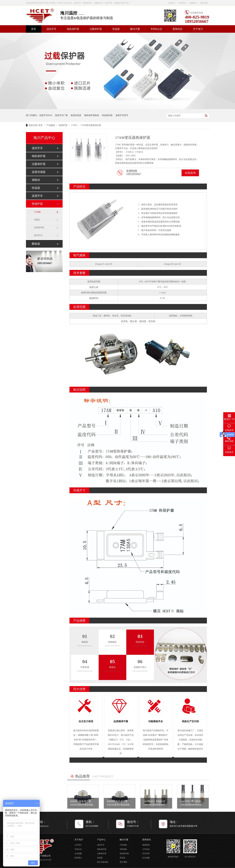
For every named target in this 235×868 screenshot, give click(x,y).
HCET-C (38, 235)
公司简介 (78, 845)
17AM (74, 125)
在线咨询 (190, 173)
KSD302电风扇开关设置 (120, 801)
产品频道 (51, 125)
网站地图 (204, 3)
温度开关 (37, 196)
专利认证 (78, 849)
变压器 (122, 858)
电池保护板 (124, 853)
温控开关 (51, 29)
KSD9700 (39, 228)
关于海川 (198, 29)
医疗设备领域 (103, 862)
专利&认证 (156, 29)
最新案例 (146, 845)
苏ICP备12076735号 (44, 860)
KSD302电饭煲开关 (81, 801)
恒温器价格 (107, 115)
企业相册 (78, 853)
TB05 (37, 220)
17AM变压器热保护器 (91, 125)
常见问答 (146, 853)
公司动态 (146, 849)
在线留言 (172, 3)
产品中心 (101, 840)
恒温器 (116, 29)
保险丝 (36, 180)
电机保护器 (73, 29)
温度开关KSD (46, 115)
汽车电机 (123, 845)
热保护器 (63, 125)
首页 (34, 29)
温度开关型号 (122, 115)
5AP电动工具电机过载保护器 (159, 801)
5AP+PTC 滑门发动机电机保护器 (198, 801)
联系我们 (182, 3)
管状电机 (123, 849)
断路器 (36, 244)
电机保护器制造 (92, 115)
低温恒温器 (76, 115)
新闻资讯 (147, 840)
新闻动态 (178, 29)
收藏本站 (193, 3)
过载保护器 (96, 29)
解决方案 (135, 29)
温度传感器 (39, 172)
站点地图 (146, 858)
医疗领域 (123, 862)
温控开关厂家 (61, 115)
